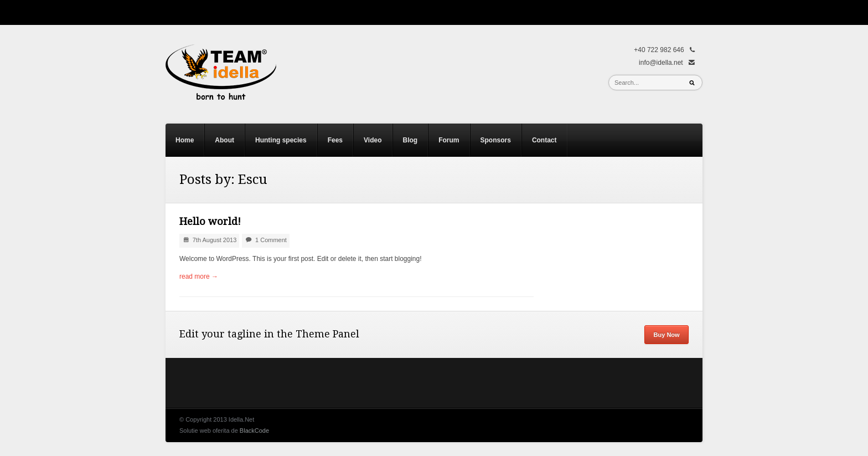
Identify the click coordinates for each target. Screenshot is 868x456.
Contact (544, 140)
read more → (199, 276)
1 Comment (271, 240)
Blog (410, 140)
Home (185, 140)
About (224, 140)
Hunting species (281, 140)
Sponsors (496, 140)
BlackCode (254, 431)
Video (373, 140)
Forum (449, 140)
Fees (335, 140)
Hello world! (210, 221)
